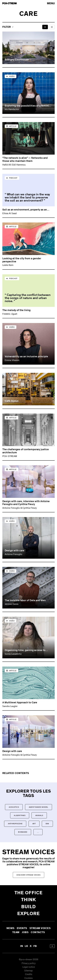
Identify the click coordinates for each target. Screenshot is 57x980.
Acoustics (14, 807)
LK (26, 946)
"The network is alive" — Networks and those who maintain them (25, 159)
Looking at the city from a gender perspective (22, 260)
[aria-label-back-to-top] (52, 946)
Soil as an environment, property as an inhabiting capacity (25, 210)
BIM (47, 824)
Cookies (29, 978)
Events (22, 928)
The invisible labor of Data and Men (25, 600)
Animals (39, 815)
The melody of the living (16, 310)
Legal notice (29, 967)
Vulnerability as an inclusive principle (26, 356)
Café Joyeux (12, 401)
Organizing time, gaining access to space (25, 650)
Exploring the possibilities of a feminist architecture (28, 106)
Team (16, 932)
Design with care (15, 551)
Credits (29, 975)
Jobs (25, 932)
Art (34, 824)
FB (35, 946)
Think (29, 900)
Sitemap (29, 971)
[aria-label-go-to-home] (9, 3)
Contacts (38, 932)
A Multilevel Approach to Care (20, 702)
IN (22, 946)
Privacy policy (29, 963)
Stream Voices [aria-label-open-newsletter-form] (40, 928)
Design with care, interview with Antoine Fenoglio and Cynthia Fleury (26, 503)
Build (29, 907)
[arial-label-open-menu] (51, 3)
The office (29, 893)
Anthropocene (15, 824)
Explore (29, 914)
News (10, 928)
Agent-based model (39, 807)
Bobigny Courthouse (17, 60)
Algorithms (20, 815)
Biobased (23, 832)
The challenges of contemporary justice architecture (26, 451)
